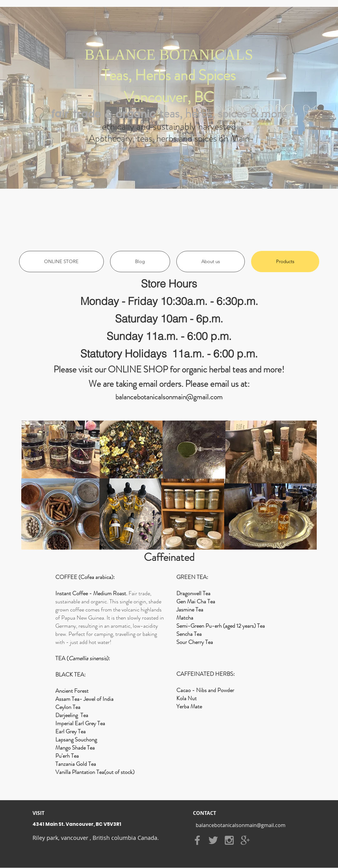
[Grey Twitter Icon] (213, 840)
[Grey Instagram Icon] (229, 840)
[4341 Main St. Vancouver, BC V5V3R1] (113, 824)
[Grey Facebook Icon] (197, 840)
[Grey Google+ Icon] (245, 840)
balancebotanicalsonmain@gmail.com (169, 397)
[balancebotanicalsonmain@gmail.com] (241, 825)
